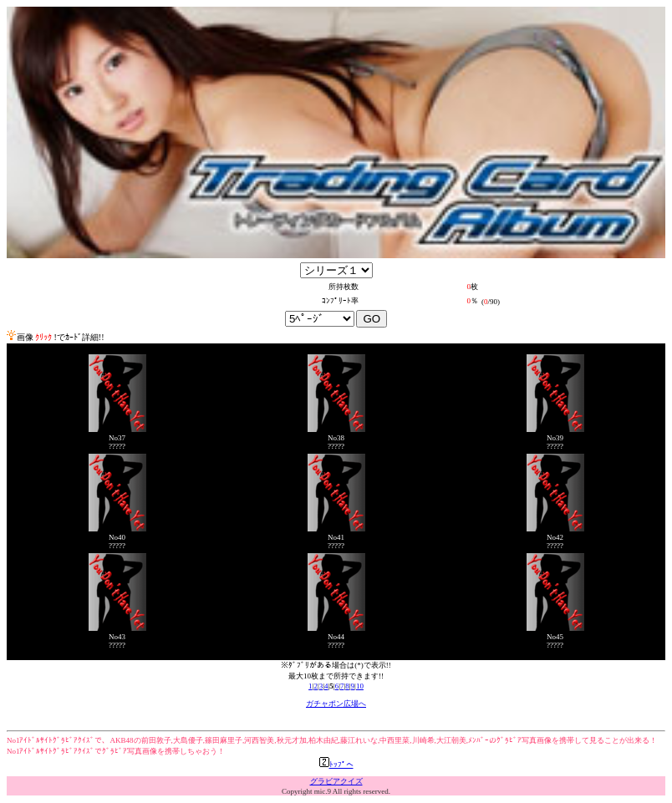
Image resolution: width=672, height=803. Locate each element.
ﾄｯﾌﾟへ (336, 765)
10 (360, 686)
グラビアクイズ (336, 781)
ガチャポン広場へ (336, 704)
